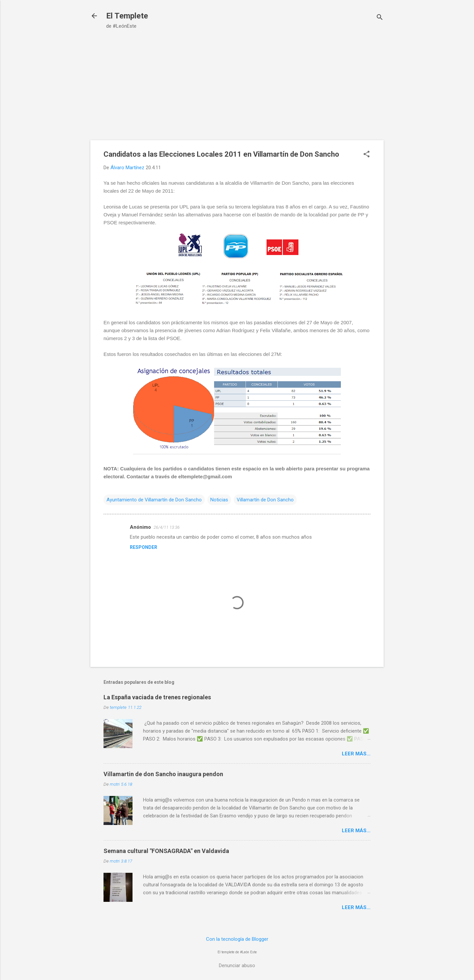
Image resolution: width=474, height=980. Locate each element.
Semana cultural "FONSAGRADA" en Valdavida (166, 851)
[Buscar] (380, 18)
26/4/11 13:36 (167, 527)
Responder (144, 547)
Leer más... (356, 754)
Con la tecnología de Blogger (237, 939)
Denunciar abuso (237, 965)
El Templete (127, 16)
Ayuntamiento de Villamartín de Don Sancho (154, 500)
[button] (367, 155)
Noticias (219, 500)
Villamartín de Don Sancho (265, 500)
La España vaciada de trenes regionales (157, 697)
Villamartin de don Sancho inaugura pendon (163, 774)
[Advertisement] (237, 91)
